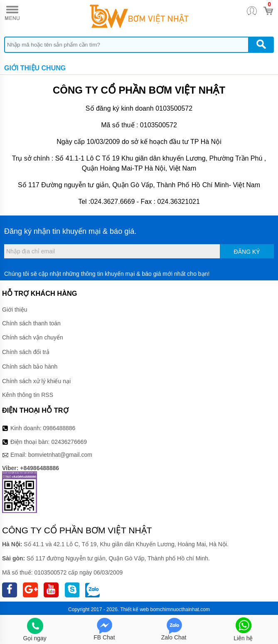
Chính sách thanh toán (31, 323)
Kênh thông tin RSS (28, 395)
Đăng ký (247, 252)
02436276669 (69, 442)
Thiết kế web (134, 609)
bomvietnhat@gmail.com (60, 455)
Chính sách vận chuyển (33, 337)
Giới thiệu (15, 310)
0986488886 (59, 428)
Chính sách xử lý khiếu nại (36, 381)
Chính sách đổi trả (26, 352)
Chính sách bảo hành (30, 367)
